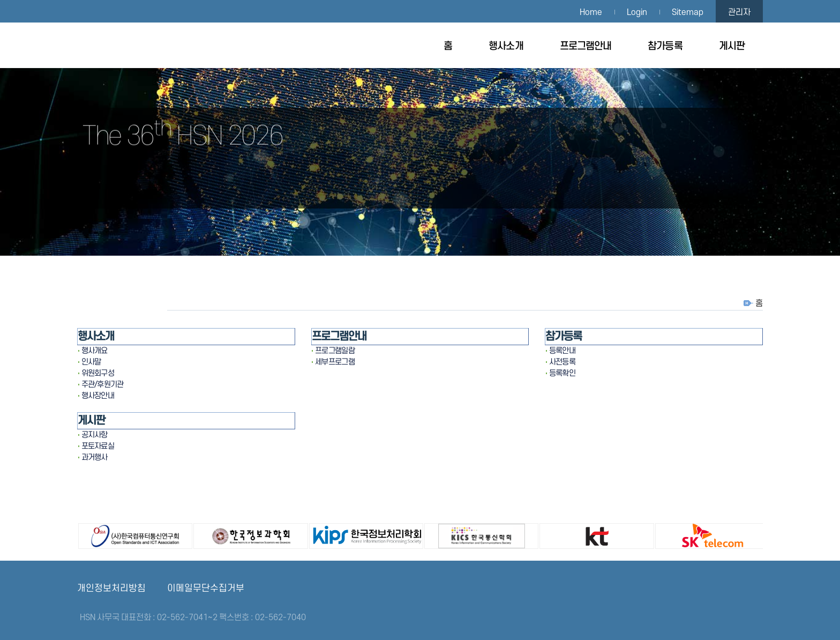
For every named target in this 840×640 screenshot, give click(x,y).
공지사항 (95, 435)
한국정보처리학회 (352, 534)
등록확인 (562, 373)
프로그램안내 (586, 46)
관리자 (739, 12)
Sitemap (688, 12)
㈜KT (583, 534)
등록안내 (562, 351)
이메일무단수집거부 (206, 588)
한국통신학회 (468, 534)
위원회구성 (98, 373)
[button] (786, 320)
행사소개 (506, 46)
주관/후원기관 (103, 385)
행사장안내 (98, 396)
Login (637, 12)
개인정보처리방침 (111, 588)
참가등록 (665, 46)
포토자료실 (98, 446)
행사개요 (95, 351)
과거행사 (95, 457)
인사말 (91, 362)
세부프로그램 (335, 362)
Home (591, 12)
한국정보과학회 (237, 534)
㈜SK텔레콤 (699, 534)
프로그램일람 (335, 351)
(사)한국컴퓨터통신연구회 (122, 534)
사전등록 (562, 362)
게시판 (732, 46)
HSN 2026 (128, 45)
